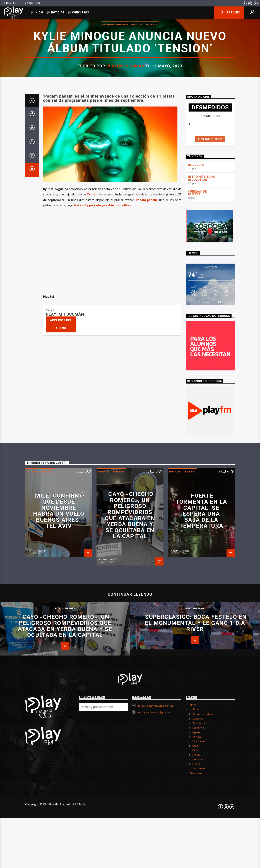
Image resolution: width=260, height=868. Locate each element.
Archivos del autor (61, 758)
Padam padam (147, 634)
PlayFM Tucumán (125, 266)
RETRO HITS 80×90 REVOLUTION (202, 612)
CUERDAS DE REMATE (197, 627)
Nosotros (32, 3)
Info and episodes (210, 573)
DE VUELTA (196, 599)
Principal (152, 224)
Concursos (80, 12)
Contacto (11, 3)
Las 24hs (230, 13)
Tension (93, 628)
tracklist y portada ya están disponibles (102, 639)
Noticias (58, 12)
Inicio (39, 12)
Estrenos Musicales (115, 224)
